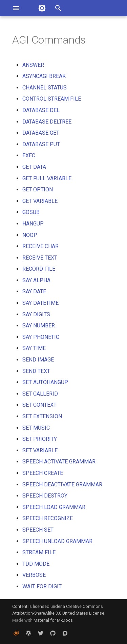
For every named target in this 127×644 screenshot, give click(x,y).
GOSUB (31, 212)
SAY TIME (34, 348)
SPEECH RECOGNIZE (48, 518)
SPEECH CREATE (43, 473)
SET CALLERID (40, 394)
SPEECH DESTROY (45, 496)
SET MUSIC (36, 428)
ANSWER (33, 65)
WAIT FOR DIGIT (42, 586)
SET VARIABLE (40, 450)
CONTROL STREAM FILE (52, 99)
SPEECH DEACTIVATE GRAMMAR (62, 485)
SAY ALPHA (36, 280)
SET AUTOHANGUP (45, 382)
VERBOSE (34, 575)
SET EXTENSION (42, 416)
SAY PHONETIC (41, 337)
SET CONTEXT (39, 405)
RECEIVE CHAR (40, 246)
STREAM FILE (39, 552)
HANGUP (33, 224)
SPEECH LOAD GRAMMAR (54, 507)
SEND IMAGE (38, 360)
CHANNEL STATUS (45, 88)
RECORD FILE (39, 269)
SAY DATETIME (40, 303)
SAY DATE (34, 291)
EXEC (29, 155)
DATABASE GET (41, 133)
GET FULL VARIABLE (47, 178)
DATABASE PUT (41, 144)
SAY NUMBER (39, 326)
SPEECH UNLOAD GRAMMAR (57, 541)
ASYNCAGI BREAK (44, 76)
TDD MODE (36, 564)
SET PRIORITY (40, 439)
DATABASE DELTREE (47, 122)
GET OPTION (38, 190)
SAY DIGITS (36, 314)
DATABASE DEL (41, 110)
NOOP (30, 235)
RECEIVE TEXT (40, 258)
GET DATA (34, 167)
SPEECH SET (38, 530)
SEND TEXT (36, 371)
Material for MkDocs (53, 620)
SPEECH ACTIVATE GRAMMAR (59, 462)
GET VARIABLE (40, 201)
